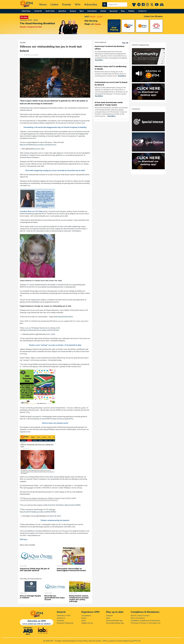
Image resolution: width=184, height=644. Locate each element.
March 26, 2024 (55, 516)
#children (61, 505)
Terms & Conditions (138, 618)
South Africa (50, 11)
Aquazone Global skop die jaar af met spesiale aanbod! (35, 570)
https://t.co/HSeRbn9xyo (28, 145)
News (43, 4)
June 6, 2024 (40, 149)
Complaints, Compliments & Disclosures (145, 621)
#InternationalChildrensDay (63, 317)
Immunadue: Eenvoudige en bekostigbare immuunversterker (71, 570)
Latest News (26, 11)
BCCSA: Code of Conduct (140, 616)
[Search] (105, 4)
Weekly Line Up (87, 623)
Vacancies (60, 621)
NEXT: (87, 17)
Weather (131, 11)
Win (78, 4)
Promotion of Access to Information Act (146, 623)
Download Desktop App (115, 623)
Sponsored (113, 11)
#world (51, 505)
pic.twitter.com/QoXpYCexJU (47, 145)
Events (67, 4)
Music (84, 621)
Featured (109, 616)
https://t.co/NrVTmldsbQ (28, 512)
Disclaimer (72, 641)
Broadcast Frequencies (65, 623)
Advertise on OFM (64, 616)
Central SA (38, 11)
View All (125, 43)
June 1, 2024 (51, 334)
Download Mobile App (114, 621)
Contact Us (142, 11)
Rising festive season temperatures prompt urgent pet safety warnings (79, 599)
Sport (82, 11)
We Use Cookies (95, 641)
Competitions (86, 616)
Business (73, 11)
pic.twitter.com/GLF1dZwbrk (49, 330)
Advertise (91, 4)
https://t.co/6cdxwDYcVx (31, 330)
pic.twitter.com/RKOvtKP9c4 (46, 512)
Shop (123, 11)
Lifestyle (103, 11)
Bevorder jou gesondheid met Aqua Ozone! (55, 598)
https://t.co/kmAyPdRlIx (73, 505)
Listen (54, 4)
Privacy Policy (83, 641)
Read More (99, 60)
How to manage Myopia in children (30, 597)
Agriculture (62, 11)
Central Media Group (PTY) (127, 641)
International (92, 11)
